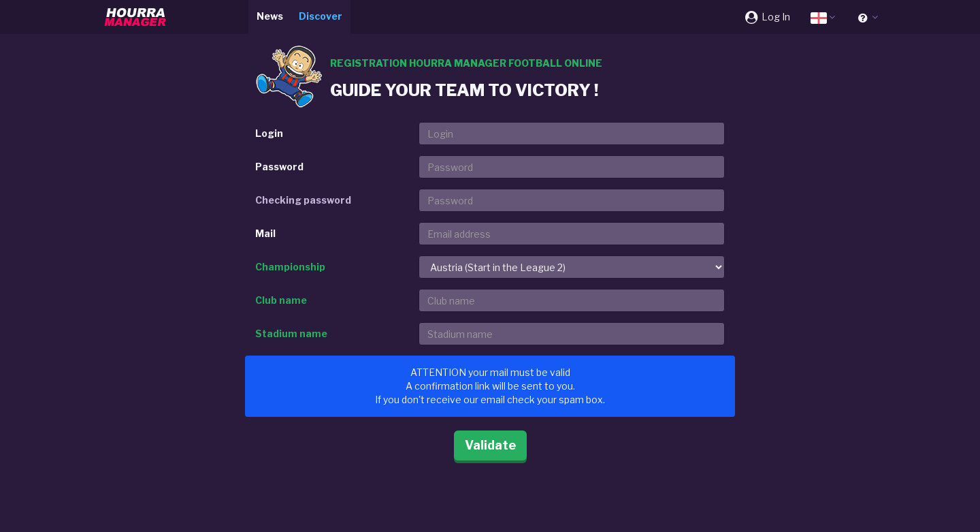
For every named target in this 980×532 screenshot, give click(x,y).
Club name (281, 300)
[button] (823, 17)
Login (269, 133)
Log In (767, 17)
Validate (490, 445)
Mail (265, 233)
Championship (290, 267)
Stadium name (291, 333)
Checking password (303, 200)
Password (279, 167)
